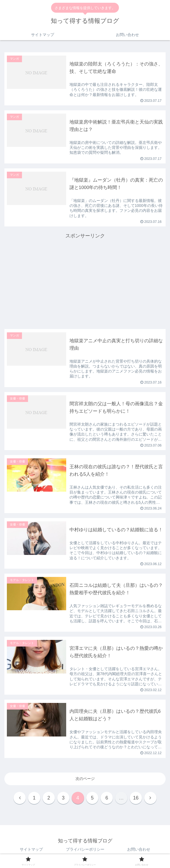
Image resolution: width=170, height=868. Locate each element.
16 (137, 799)
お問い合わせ (139, 850)
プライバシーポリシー (85, 850)
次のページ (85, 779)
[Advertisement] (85, 279)
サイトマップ (31, 850)
